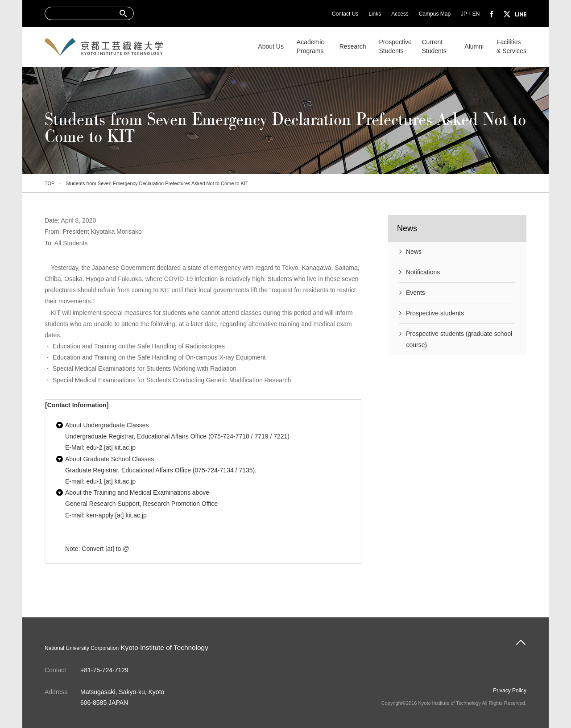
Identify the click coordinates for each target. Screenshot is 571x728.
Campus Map (435, 14)
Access (400, 14)
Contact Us (345, 14)
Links (375, 14)
